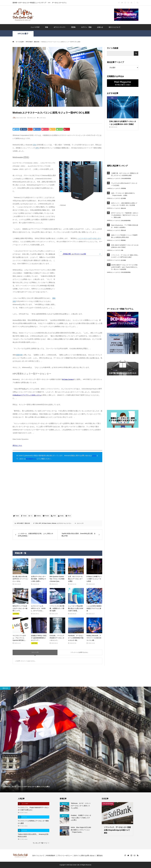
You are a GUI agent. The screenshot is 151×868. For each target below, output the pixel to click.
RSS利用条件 (51, 856)
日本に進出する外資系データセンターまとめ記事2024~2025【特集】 (125, 246)
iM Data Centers (47, 523)
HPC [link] (37, 148)
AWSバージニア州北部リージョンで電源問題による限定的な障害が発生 (124, 236)
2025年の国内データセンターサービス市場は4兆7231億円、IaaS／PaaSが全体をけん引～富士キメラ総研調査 (124, 267)
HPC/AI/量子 (23, 34)
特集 (47, 27)
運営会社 (100, 856)
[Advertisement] (74, 15)
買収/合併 (123, 230)
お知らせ (100, 27)
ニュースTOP (35, 27)
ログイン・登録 (86, 27)
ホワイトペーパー (60, 27)
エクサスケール (61, 523)
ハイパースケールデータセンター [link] (89, 238)
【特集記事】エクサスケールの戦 (74, 254)
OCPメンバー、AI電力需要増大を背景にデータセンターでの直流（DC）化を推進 (124, 204)
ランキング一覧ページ (40, 843)
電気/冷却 (27, 523)
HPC (40, 523)
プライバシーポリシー (65, 856)
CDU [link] (35, 145)
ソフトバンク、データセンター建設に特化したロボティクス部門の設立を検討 (125, 256)
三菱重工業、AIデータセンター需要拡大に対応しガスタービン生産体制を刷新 (125, 174)
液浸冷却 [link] (19, 355)
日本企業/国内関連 (126, 178)
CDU (37, 523)
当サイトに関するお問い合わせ (84, 856)
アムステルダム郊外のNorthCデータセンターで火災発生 (124, 184)
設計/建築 (123, 198)
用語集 (73, 27)
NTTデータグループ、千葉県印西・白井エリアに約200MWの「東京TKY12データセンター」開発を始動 (125, 215)
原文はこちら (17, 445)
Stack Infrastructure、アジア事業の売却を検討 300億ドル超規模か (125, 226)
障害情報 (124, 188)
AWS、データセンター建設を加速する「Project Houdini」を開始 (123, 194)
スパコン (69, 523)
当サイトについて (115, 27)
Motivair (54, 523)
